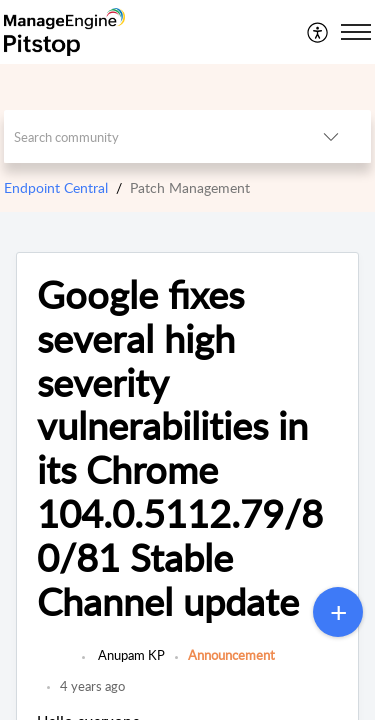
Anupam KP (130, 655)
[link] (54, 665)
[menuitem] (318, 32)
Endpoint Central (56, 187)
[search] (148, 136)
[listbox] (331, 136)
